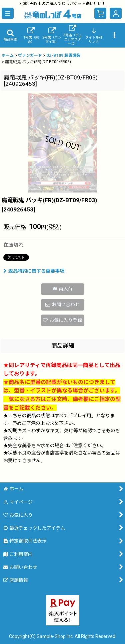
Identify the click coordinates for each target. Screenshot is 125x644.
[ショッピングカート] (100, 13)
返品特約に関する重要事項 (34, 271)
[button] (8, 13)
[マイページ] (116, 13)
